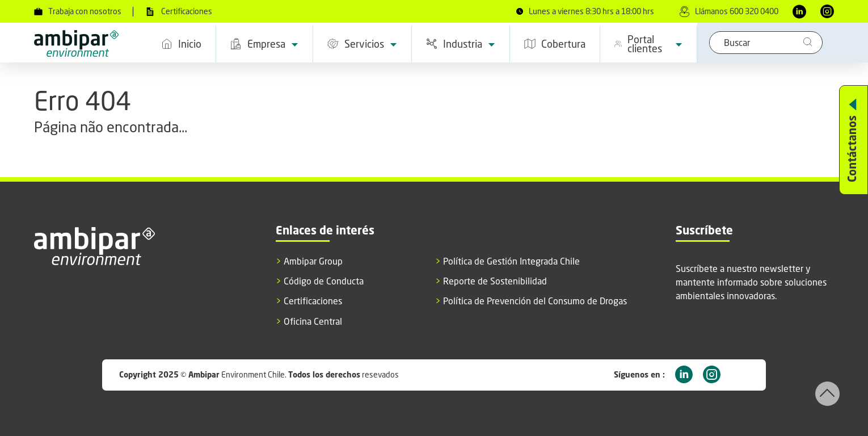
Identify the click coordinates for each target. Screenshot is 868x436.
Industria (461, 44)
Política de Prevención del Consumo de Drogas (531, 301)
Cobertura (555, 44)
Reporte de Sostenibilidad (491, 281)
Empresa (264, 44)
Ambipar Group (309, 261)
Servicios (362, 44)
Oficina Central (309, 322)
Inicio (181, 44)
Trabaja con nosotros (78, 11)
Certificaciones (178, 12)
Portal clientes (648, 44)
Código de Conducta (320, 281)
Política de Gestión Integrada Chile (507, 261)
